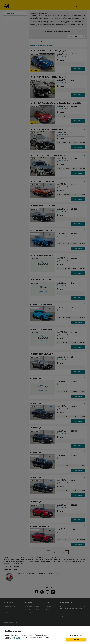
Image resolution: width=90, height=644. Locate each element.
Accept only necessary (76, 635)
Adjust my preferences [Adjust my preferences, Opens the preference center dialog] (76, 631)
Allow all (76, 640)
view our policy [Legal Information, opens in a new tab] (18, 639)
